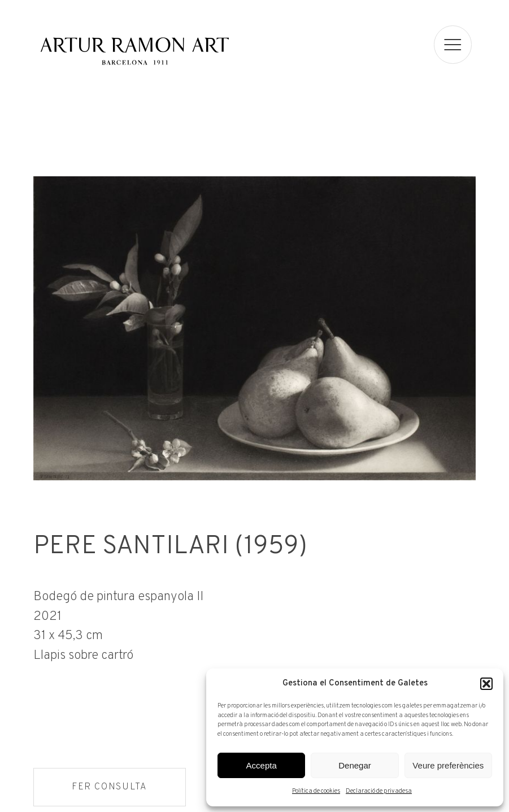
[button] (486, 684)
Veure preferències (448, 765)
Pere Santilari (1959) (169, 548)
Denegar (355, 765)
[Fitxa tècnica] (254, 625)
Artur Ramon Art (134, 51)
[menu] (453, 45)
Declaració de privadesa (379, 791)
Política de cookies (316, 791)
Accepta (262, 765)
